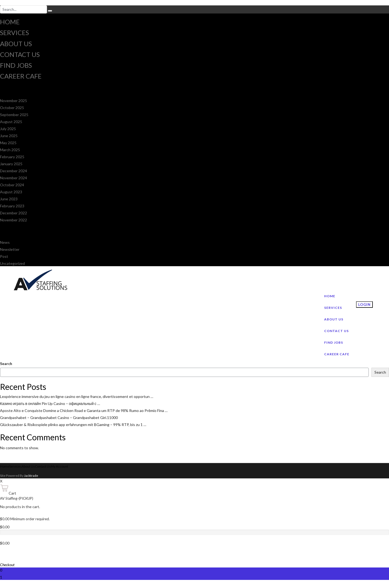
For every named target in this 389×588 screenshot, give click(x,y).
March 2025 (10, 150)
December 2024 (14, 171)
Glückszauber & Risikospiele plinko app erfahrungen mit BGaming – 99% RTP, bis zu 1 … (73, 425)
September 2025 (14, 115)
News (5, 242)
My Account (59, 466)
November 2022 (14, 220)
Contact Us (20, 54)
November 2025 (14, 101)
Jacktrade (31, 476)
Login (364, 305)
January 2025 (11, 164)
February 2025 (12, 157)
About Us (16, 44)
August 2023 (11, 192)
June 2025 (9, 136)
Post (4, 256)
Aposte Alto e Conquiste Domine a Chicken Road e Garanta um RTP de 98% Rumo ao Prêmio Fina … (84, 410)
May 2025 (8, 143)
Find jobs (16, 65)
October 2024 (12, 185)
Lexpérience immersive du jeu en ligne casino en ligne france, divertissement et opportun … (77, 396)
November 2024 (14, 178)
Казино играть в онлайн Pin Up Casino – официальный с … (50, 403)
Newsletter (10, 249)
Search (6, 364)
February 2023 (12, 206)
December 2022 (14, 213)
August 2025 (11, 122)
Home (10, 22)
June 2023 (9, 199)
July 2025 (8, 129)
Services (14, 33)
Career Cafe (21, 76)
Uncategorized (12, 263)
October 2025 (12, 108)
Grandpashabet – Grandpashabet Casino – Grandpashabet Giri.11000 (59, 418)
